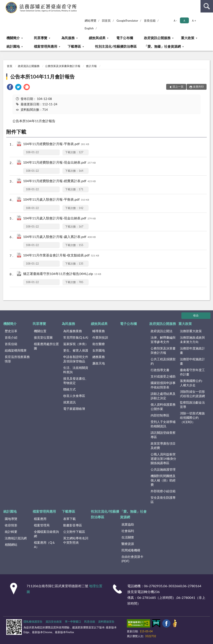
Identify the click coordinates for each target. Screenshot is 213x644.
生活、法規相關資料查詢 (76, 370)
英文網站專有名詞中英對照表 (76, 540)
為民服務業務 (73, 331)
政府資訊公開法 (162, 331)
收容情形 (11, 525)
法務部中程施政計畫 (192, 361)
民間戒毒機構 (131, 550)
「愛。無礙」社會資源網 (162, 46)
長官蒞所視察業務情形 (17, 359)
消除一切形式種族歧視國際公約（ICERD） (192, 418)
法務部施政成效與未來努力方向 (192, 340)
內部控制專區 (160, 415)
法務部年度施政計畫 (192, 350)
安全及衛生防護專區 (163, 500)
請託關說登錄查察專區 (163, 435)
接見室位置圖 (43, 337)
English (89, 28)
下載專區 (74, 46)
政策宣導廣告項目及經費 (163, 446)
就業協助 (128, 524)
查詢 (207, 6)
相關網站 (11, 545)
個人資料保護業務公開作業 (163, 407)
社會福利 (128, 531)
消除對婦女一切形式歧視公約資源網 (192, 394)
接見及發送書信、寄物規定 (76, 381)
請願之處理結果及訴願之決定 (163, 396)
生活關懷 (128, 537)
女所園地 (99, 350)
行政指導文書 (160, 370)
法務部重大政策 (191, 331)
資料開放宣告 (106, 622)
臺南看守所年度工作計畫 (192, 372)
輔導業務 (99, 331)
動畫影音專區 (73, 525)
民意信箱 (90, 622)
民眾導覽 (41, 38)
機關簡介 (13, 38)
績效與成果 (97, 38)
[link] (10, 88)
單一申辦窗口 (73, 622)
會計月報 (91, 66)
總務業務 (99, 357)
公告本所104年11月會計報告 (42, 76)
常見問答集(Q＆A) (76, 337)
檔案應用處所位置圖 (46, 346)
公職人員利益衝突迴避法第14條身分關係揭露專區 (163, 459)
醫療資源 (128, 544)
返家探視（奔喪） (76, 344)
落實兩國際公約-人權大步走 (191, 383)
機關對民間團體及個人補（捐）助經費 (163, 480)
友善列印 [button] (198, 87)
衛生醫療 (99, 344)
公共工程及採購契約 (163, 361)
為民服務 (68, 38)
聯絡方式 (69, 389)
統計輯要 (11, 532)
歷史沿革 (11, 331)
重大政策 (188, 38)
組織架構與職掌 (16, 350)
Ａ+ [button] (194, 21)
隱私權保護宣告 (33, 622)
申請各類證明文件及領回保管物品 (76, 359)
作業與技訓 (100, 337)
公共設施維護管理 (163, 469)
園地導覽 (11, 519)
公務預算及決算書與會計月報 (63, 66)
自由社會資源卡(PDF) (132, 559)
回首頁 (106, 21)
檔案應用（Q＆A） (45, 545)
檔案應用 (40, 519)
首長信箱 (150, 21)
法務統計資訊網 (16, 538)
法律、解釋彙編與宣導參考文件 (163, 340)
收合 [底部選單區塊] (196, 315)
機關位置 (40, 331)
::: (3, 3)
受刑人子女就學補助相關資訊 (163, 424)
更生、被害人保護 (76, 350)
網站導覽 (90, 21)
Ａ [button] (184, 21)
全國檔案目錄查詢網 (46, 534)
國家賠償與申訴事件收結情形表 (163, 385)
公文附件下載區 (74, 532)
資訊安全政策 (54, 622)
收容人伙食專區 (74, 396)
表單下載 (69, 519)
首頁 (10, 66)
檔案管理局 (42, 525)
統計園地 (13, 46)
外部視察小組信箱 (163, 491)
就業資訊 (69, 402)
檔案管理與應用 (46, 46)
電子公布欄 (125, 38)
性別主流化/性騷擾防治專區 (116, 46)
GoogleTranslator (127, 21)
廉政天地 (99, 363)
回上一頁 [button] (178, 87)
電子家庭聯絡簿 (74, 409)
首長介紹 (11, 337)
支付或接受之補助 (163, 376)
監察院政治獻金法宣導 (192, 405)
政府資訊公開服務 (157, 38)
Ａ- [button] (175, 21)
